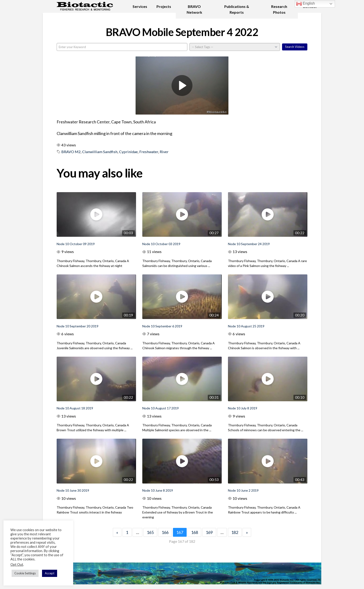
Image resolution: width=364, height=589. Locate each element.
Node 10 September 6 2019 (162, 326)
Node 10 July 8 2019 (243, 408)
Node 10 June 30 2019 (73, 490)
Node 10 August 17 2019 (161, 408)
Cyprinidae (128, 152)
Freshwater (149, 152)
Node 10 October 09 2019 (76, 244)
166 (165, 532)
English (306, 4)
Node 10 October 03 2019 (161, 244)
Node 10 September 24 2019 (249, 244)
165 (150, 532)
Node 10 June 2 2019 (243, 490)
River (164, 152)
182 (235, 532)
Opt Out (17, 564)
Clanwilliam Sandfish (100, 152)
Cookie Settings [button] (25, 573)
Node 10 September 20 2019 (78, 326)
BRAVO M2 (71, 152)
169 (209, 532)
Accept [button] (50, 573)
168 (195, 532)
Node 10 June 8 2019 (158, 490)
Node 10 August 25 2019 (246, 326)
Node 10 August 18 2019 (75, 408)
